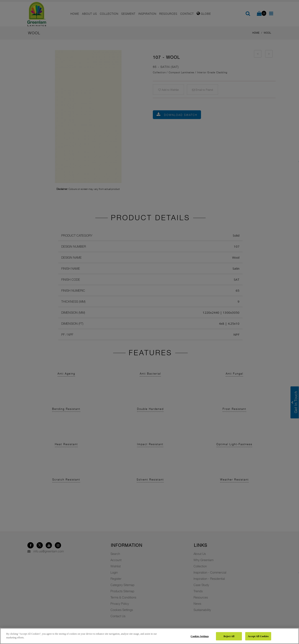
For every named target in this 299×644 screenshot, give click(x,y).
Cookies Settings (200, 636)
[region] (149, 636)
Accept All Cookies (258, 636)
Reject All (229, 636)
